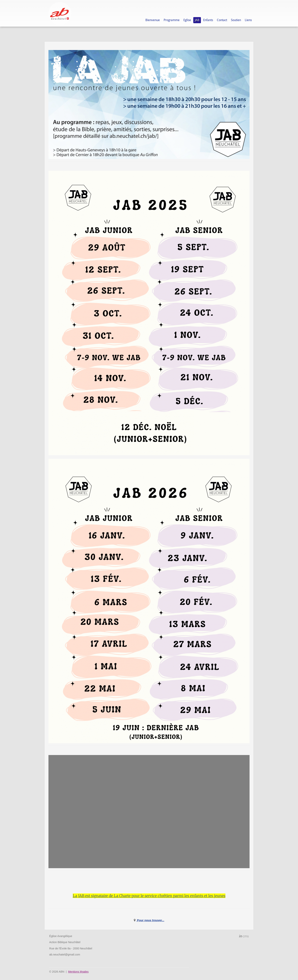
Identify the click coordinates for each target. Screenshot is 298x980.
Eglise (187, 20)
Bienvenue (153, 20)
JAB (197, 20)
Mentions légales (78, 972)
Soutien (236, 20)
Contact (222, 20)
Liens (248, 20)
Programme (172, 20)
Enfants (208, 20)
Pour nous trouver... (150, 920)
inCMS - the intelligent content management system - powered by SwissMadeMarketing (244, 937)
